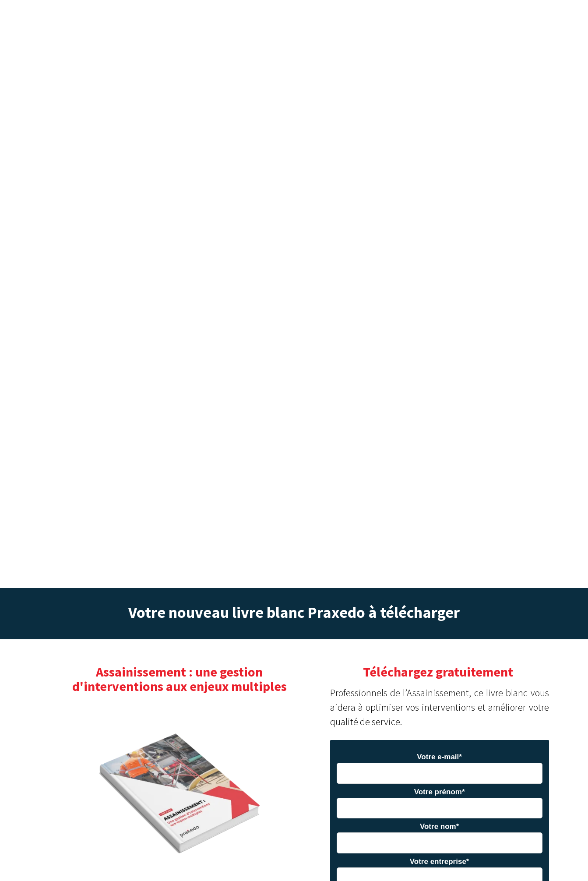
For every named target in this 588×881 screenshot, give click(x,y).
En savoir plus (293, 862)
